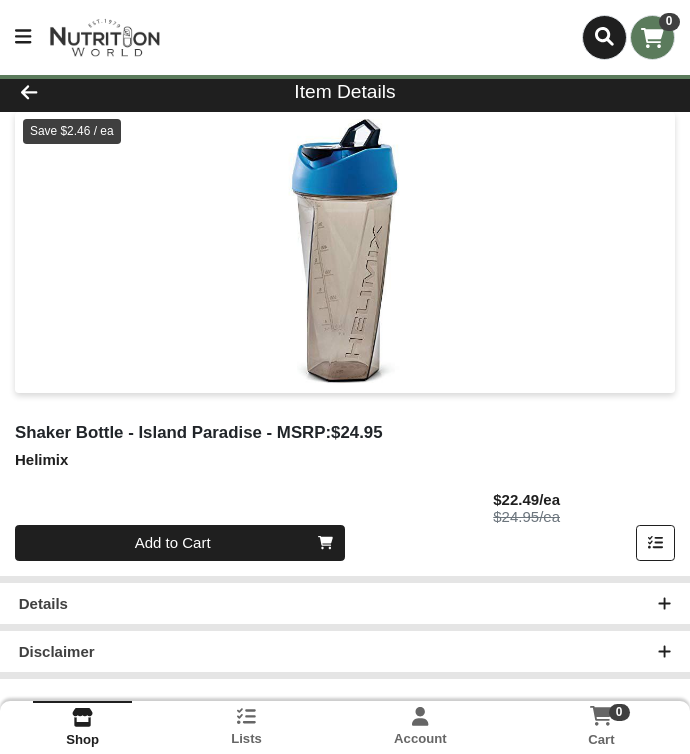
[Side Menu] (23, 37)
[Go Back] (97, 92)
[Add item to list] (656, 543)
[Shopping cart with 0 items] (652, 37)
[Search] (604, 37)
